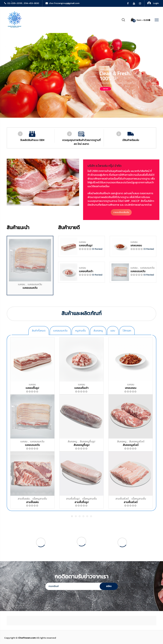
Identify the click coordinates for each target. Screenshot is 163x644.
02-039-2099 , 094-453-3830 (22, 3)
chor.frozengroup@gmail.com (62, 3)
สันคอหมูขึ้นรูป (87, 441)
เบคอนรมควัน (35, 538)
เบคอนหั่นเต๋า (86, 525)
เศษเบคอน (136, 499)
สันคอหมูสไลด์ (137, 441)
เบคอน (21, 538)
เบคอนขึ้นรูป (86, 499)
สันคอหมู (72, 441)
